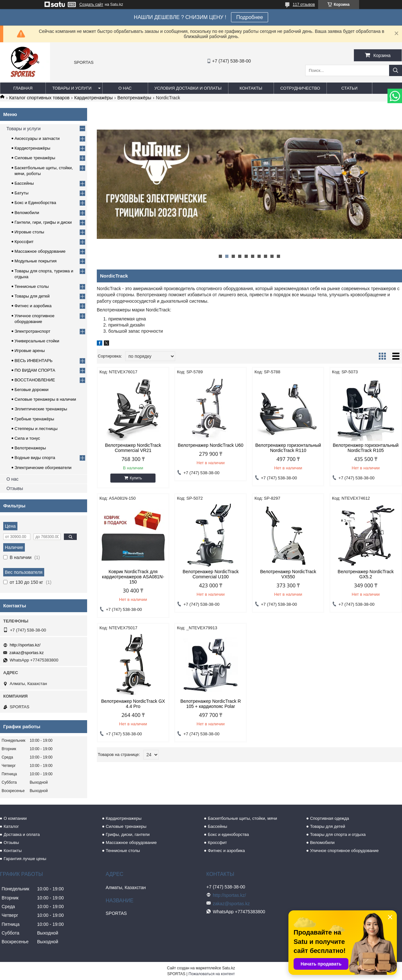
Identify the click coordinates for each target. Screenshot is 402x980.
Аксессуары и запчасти (37, 138)
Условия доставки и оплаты (188, 88)
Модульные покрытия (35, 261)
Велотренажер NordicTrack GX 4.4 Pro (133, 704)
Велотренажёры (134, 98)
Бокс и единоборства (228, 834)
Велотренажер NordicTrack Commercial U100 (211, 574)
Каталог (11, 826)
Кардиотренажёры (93, 98)
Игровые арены (30, 351)
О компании (15, 818)
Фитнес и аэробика (33, 306)
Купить (136, 478)
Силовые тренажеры (126, 826)
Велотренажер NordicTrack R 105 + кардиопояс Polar (211, 704)
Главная (23, 88)
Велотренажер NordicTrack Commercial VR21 (133, 448)
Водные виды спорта (35, 458)
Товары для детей (32, 296)
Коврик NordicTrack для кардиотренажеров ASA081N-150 (133, 577)
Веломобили (27, 213)
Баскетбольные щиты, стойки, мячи (242, 818)
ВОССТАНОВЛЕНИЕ (35, 380)
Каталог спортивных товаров (39, 98)
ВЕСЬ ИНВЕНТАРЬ (34, 361)
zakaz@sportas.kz (26, 653)
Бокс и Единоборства (35, 203)
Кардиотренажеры (124, 818)
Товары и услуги (72, 88)
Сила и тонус (27, 438)
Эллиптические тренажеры (41, 409)
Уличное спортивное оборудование (344, 851)
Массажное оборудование (40, 251)
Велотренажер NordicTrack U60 (211, 445)
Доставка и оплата (22, 834)
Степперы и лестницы (36, 429)
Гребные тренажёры (34, 419)
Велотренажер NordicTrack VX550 (288, 574)
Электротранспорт (32, 331)
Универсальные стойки (37, 341)
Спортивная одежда (330, 818)
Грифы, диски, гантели (128, 834)
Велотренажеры (30, 448)
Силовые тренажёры (35, 158)
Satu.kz (228, 968)
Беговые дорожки (31, 390)
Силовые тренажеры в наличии (45, 399)
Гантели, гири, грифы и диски (43, 222)
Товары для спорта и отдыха (338, 834)
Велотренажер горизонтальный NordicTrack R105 (366, 448)
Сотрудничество (300, 88)
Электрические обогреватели (43, 468)
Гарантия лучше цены (25, 859)
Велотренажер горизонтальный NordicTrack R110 (288, 448)
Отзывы (15, 488)
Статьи (349, 88)
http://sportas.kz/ (25, 645)
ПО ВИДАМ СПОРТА (35, 370)
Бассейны (24, 183)
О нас (125, 88)
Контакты (251, 88)
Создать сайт (91, 5)
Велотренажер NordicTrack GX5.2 (366, 574)
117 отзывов (304, 5)
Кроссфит (24, 242)
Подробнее (250, 17)
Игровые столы (29, 232)
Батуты (21, 193)
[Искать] (396, 70)
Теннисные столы (32, 286)
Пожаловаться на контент (211, 974)
